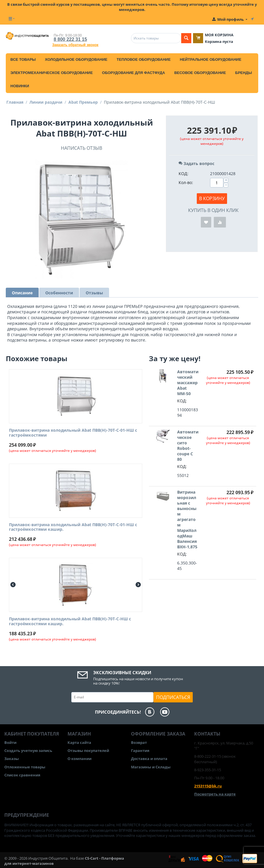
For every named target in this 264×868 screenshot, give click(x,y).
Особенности (59, 293)
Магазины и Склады (151, 767)
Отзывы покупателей (88, 751)
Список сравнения (22, 775)
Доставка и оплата (149, 759)
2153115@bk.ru (208, 786)
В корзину (212, 198)
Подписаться (173, 697)
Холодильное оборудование (76, 59)
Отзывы (94, 293)
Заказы (12, 759)
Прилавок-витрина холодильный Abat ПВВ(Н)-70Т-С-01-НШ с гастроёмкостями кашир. (73, 527)
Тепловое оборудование (144, 59)
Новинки (20, 86)
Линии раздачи (46, 102)
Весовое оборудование (200, 73)
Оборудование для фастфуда (134, 73)
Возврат (139, 742)
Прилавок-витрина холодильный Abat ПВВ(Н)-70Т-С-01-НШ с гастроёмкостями (73, 433)
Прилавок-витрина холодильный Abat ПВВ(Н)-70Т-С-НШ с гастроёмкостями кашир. (70, 621)
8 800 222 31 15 (70, 39)
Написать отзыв (82, 148)
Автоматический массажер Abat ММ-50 (188, 383)
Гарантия (140, 751)
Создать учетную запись (28, 751)
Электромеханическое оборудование (52, 73)
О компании (79, 759)
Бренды (244, 73)
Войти (10, 742)
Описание (22, 293)
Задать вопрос (196, 163)
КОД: (184, 174)
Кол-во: (186, 182)
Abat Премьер (83, 102)
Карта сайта (79, 742)
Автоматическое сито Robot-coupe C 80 (188, 446)
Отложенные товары (25, 767)
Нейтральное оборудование (210, 59)
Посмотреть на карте (215, 794)
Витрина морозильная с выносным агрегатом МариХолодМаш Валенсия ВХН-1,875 (187, 519)
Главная (15, 102)
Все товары (23, 59)
